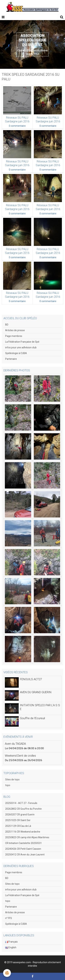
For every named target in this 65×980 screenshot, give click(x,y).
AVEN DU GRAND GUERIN (36, 692)
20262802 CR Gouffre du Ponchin (23, 809)
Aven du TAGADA (15, 744)
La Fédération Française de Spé (22, 342)
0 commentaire (17, 126)
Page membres (14, 336)
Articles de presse (15, 330)
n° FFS (9, 918)
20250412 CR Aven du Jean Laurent (25, 855)
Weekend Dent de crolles (20, 756)
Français (11, 942)
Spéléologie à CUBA (16, 353)
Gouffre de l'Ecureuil (32, 718)
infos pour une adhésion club (21, 347)
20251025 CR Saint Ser (18, 820)
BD (7, 325)
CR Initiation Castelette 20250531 (23, 843)
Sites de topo (12, 779)
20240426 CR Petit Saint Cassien (23, 849)
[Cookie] (7, 973)
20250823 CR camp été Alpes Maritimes (27, 837)
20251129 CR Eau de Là (18, 826)
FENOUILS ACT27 (31, 679)
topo (8, 785)
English (11, 947)
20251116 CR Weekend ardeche (23, 832)
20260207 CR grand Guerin (20, 815)
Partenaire (11, 359)
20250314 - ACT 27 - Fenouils (21, 803)
